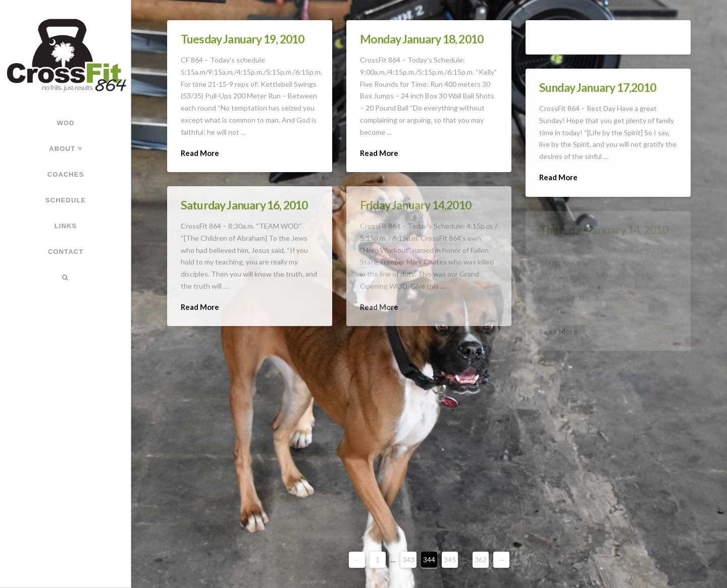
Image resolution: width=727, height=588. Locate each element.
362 (481, 560)
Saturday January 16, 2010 (244, 205)
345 (450, 560)
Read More (200, 153)
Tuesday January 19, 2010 (243, 39)
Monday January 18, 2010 (422, 39)
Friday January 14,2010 (416, 205)
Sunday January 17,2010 (598, 87)
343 (408, 560)
